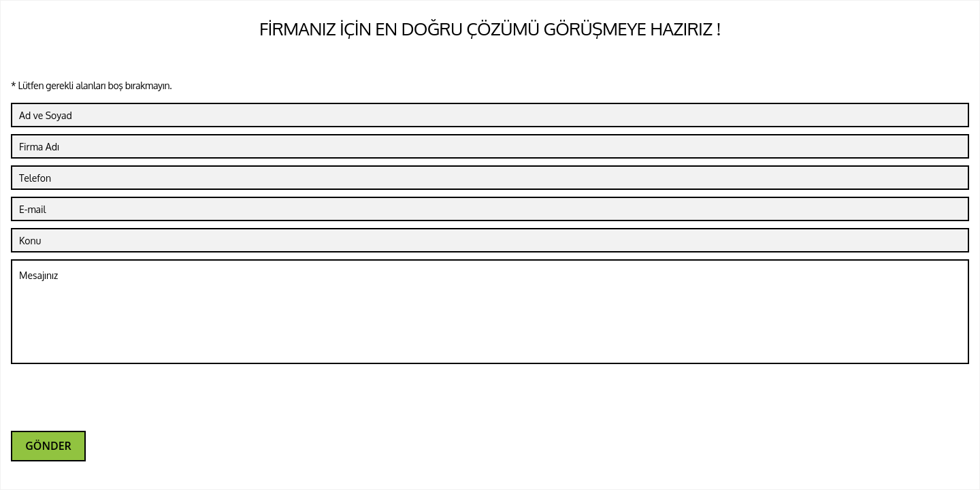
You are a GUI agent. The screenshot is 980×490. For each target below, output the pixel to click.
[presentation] (114, 397)
